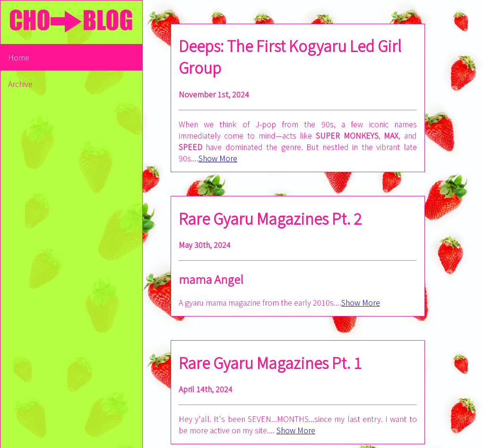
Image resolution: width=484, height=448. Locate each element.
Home (19, 57)
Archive (20, 84)
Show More (218, 158)
